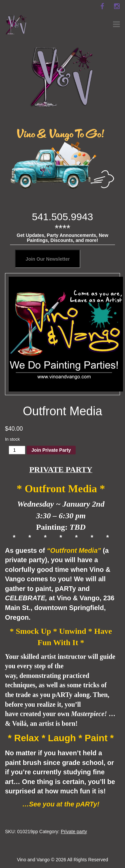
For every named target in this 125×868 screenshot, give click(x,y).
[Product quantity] (17, 450)
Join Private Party (51, 450)
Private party (74, 832)
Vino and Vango (33, 860)
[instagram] (117, 6)
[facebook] (102, 6)
